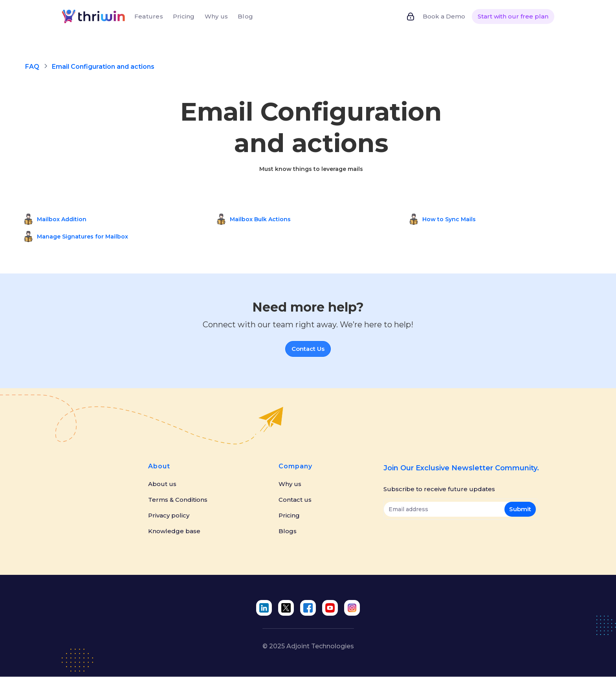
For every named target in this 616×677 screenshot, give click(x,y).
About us (162, 484)
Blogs (288, 531)
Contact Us (308, 349)
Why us (216, 16)
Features (149, 16)
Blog (245, 16)
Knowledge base (174, 531)
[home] (94, 16)
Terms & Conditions (178, 500)
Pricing (184, 16)
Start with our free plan (513, 16)
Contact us (295, 500)
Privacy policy (169, 516)
